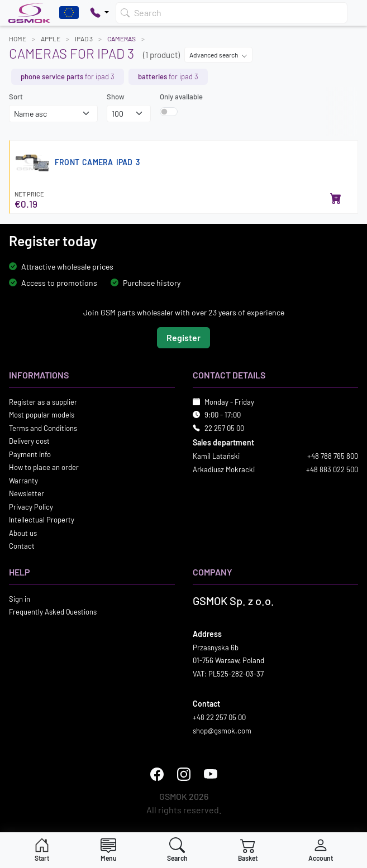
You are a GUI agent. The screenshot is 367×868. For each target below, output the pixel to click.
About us (23, 533)
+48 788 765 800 (333, 456)
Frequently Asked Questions (53, 612)
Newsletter (27, 493)
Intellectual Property (42, 520)
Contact (22, 546)
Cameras (121, 39)
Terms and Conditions (43, 428)
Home (18, 39)
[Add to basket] (336, 199)
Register (183, 337)
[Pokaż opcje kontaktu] (99, 13)
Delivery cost (29, 441)
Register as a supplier (43, 402)
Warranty (23, 481)
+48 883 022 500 (332, 469)
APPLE (51, 39)
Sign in (20, 599)
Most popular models (42, 415)
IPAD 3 (84, 39)
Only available (181, 97)
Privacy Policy (31, 507)
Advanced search (218, 55)
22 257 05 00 (224, 428)
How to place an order (44, 467)
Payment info (30, 454)
